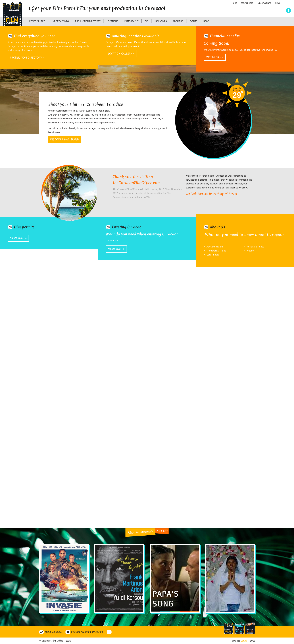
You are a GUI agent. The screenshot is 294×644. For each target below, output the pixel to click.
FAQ (147, 21)
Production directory (88, 21)
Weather (251, 251)
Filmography (131, 21)
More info (18, 238)
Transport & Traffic (216, 251)
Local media (213, 255)
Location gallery (121, 54)
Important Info (264, 3)
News (277, 3)
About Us (178, 21)
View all (162, 531)
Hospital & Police (255, 247)
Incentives (161, 21)
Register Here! (247, 3)
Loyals (244, 641)
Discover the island (65, 139)
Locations (112, 21)
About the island (215, 247)
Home (234, 3)
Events (193, 21)
